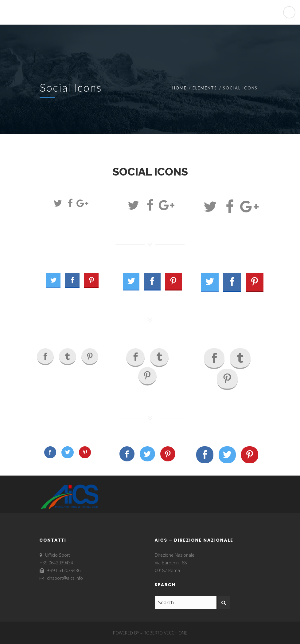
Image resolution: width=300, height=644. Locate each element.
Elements (205, 88)
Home (179, 88)
